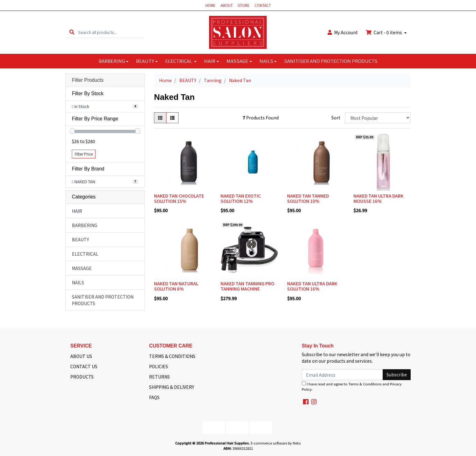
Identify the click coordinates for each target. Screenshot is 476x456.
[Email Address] (342, 375)
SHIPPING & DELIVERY (172, 387)
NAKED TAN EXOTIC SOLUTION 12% (241, 198)
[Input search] (111, 32)
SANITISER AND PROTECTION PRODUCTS (331, 61)
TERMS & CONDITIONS (172, 356)
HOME (210, 5)
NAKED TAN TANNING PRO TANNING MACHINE (247, 286)
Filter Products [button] (88, 80)
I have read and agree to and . (352, 386)
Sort (336, 118)
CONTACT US (84, 366)
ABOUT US (81, 356)
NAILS (266, 61)
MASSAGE (237, 61)
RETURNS (159, 377)
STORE (244, 5)
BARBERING (112, 61)
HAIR (210, 61)
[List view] (172, 118)
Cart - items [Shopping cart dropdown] (384, 32)
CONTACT (263, 5)
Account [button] (343, 32)
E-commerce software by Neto (276, 443)
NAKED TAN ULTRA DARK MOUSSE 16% (378, 198)
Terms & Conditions (365, 384)
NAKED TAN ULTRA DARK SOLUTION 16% (312, 286)
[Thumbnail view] (160, 118)
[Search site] (72, 32)
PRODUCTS (82, 377)
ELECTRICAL (179, 61)
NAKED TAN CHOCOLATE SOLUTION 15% (179, 198)
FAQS (154, 397)
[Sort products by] (378, 118)
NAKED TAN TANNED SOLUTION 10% (308, 198)
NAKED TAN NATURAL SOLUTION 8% (176, 286)
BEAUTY (145, 61)
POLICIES (159, 366)
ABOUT (227, 5)
